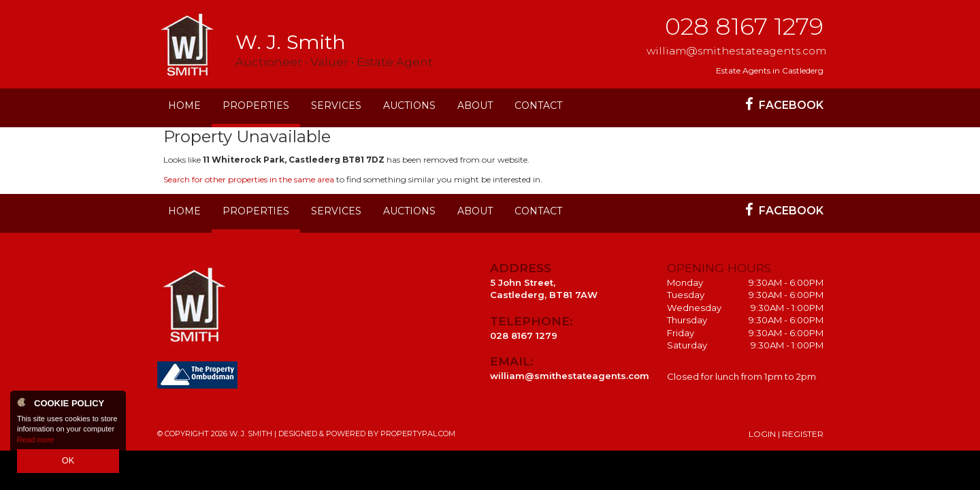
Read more (35, 442)
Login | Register (786, 434)
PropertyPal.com (418, 434)
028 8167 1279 (744, 26)
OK (68, 462)
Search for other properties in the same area (249, 179)
